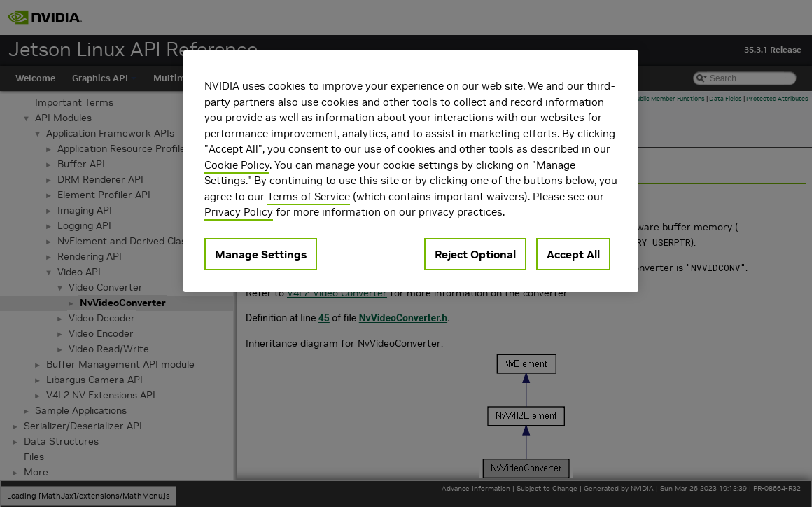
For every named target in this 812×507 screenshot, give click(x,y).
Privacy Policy (239, 212)
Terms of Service (309, 196)
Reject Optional (475, 254)
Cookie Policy (237, 165)
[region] (411, 171)
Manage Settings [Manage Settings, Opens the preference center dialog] (261, 254)
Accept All (573, 254)
